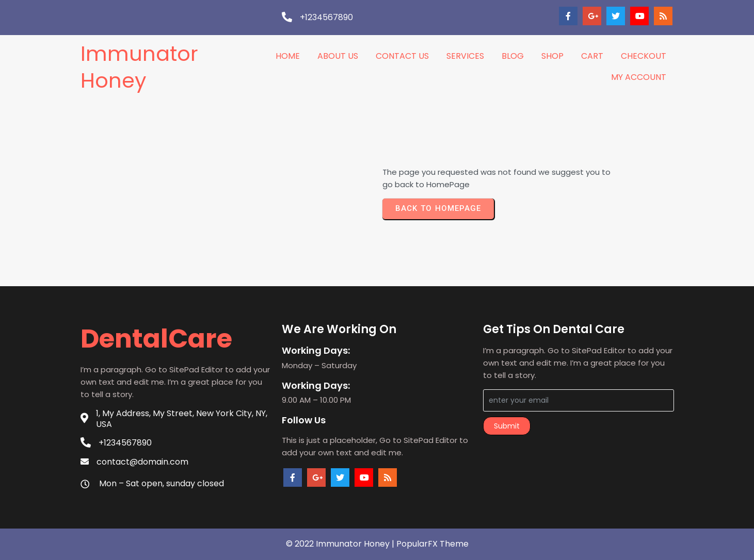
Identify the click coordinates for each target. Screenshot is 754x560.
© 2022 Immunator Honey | (341, 544)
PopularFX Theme (432, 544)
